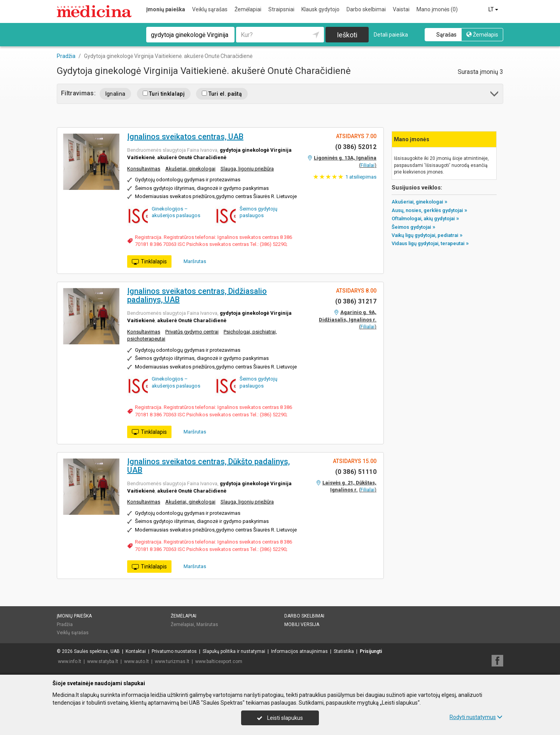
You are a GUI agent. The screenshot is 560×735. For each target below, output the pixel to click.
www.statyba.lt (103, 661)
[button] (495, 95)
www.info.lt (70, 661)
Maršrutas (192, 261)
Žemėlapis (482, 35)
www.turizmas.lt (172, 661)
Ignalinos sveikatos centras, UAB (185, 137)
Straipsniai (281, 9)
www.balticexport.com (219, 661)
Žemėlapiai (248, 9)
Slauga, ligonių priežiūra (247, 169)
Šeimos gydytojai (411, 227)
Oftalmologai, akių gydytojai (423, 218)
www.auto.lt (136, 661)
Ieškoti (347, 35)
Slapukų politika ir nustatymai (234, 651)
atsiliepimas (361, 177)
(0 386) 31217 (356, 301)
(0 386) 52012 (356, 147)
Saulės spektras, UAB (97, 651)
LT (494, 9)
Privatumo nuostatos (174, 651)
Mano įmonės (437, 9)
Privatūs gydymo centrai (192, 332)
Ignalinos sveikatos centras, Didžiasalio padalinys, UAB (197, 295)
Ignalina (115, 94)
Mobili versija (302, 624)
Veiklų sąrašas (210, 9)
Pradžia (65, 624)
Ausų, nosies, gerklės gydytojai (427, 210)
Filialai (367, 165)
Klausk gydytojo (320, 9)
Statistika (344, 651)
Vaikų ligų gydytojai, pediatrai (425, 235)
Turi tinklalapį (164, 94)
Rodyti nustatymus (476, 717)
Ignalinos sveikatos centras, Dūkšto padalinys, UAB (208, 466)
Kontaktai (136, 651)
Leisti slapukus (280, 718)
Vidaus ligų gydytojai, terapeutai (428, 243)
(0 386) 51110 (356, 472)
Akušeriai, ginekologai (190, 169)
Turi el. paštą (222, 94)
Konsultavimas (144, 169)
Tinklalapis (149, 262)
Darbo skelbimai (366, 9)
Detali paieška (391, 35)
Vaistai (401, 9)
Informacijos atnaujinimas (299, 651)
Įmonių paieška (166, 9)
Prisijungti (371, 651)
